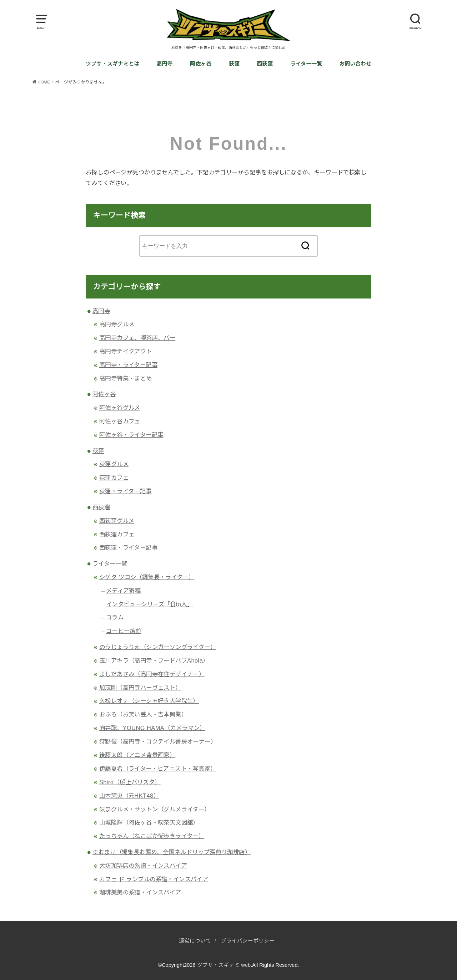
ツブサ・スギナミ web (224, 965)
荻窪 (234, 64)
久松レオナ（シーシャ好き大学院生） (149, 701)
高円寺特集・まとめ (126, 378)
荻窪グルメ (114, 464)
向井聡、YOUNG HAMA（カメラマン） (152, 728)
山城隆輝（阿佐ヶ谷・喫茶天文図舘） (149, 822)
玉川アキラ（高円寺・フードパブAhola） (154, 660)
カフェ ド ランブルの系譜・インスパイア (154, 879)
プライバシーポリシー (248, 941)
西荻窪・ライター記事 (128, 547)
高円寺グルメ (117, 324)
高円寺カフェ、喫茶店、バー (137, 338)
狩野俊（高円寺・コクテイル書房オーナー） (158, 741)
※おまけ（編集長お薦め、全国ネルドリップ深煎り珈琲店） (172, 852)
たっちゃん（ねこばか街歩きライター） (152, 836)
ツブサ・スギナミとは (112, 64)
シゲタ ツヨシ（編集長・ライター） (147, 577)
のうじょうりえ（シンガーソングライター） (158, 647)
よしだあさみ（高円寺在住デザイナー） (152, 674)
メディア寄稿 (123, 591)
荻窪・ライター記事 (125, 491)
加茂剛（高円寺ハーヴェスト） (140, 688)
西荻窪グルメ (117, 521)
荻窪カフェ (114, 478)
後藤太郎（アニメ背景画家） (137, 755)
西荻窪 (265, 64)
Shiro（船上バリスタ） (130, 782)
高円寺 (164, 64)
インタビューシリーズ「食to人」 (149, 604)
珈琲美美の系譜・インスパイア (140, 892)
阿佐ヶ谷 (201, 64)
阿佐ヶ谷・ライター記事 (131, 435)
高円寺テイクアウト (126, 351)
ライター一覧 (306, 64)
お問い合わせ (355, 64)
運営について (195, 941)
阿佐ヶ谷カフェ (120, 421)
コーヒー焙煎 (124, 631)
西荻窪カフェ (117, 534)
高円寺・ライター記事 (128, 365)
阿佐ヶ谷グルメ (120, 408)
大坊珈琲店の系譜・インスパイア (143, 866)
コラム (115, 617)
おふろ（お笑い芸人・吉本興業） (143, 714)
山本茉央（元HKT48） (129, 796)
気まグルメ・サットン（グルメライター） (155, 809)
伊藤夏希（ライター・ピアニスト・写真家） (158, 769)
